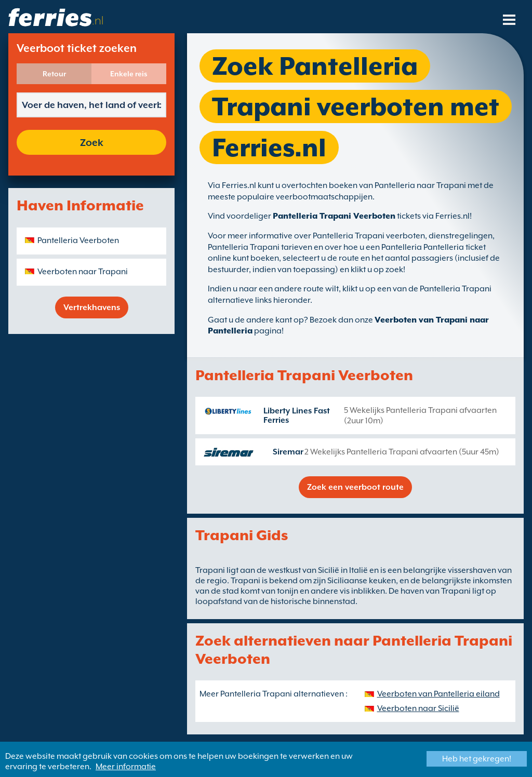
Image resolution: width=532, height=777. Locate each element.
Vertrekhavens (92, 307)
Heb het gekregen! (477, 759)
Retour (54, 74)
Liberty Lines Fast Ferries (297, 416)
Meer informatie (126, 767)
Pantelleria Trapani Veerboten (334, 216)
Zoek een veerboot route (355, 487)
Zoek (92, 142)
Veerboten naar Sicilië (418, 708)
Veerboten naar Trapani (83, 272)
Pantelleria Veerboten (78, 240)
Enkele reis (129, 74)
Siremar (288, 452)
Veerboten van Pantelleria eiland (438, 694)
